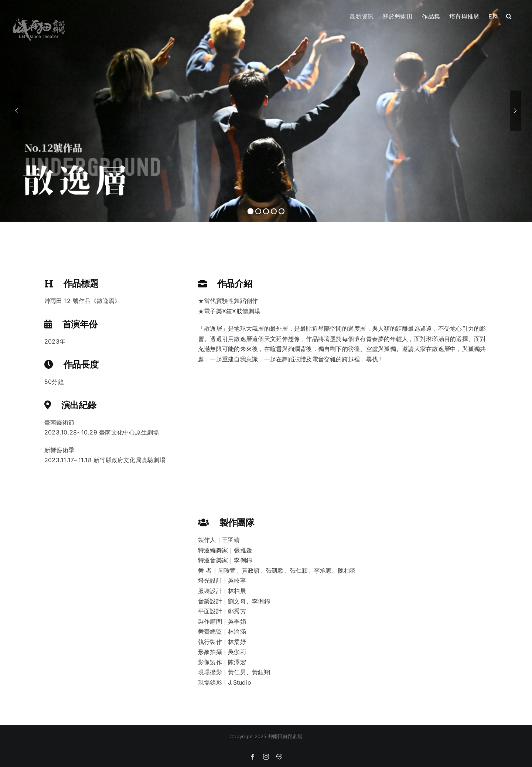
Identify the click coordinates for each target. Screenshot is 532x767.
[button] (509, 16)
